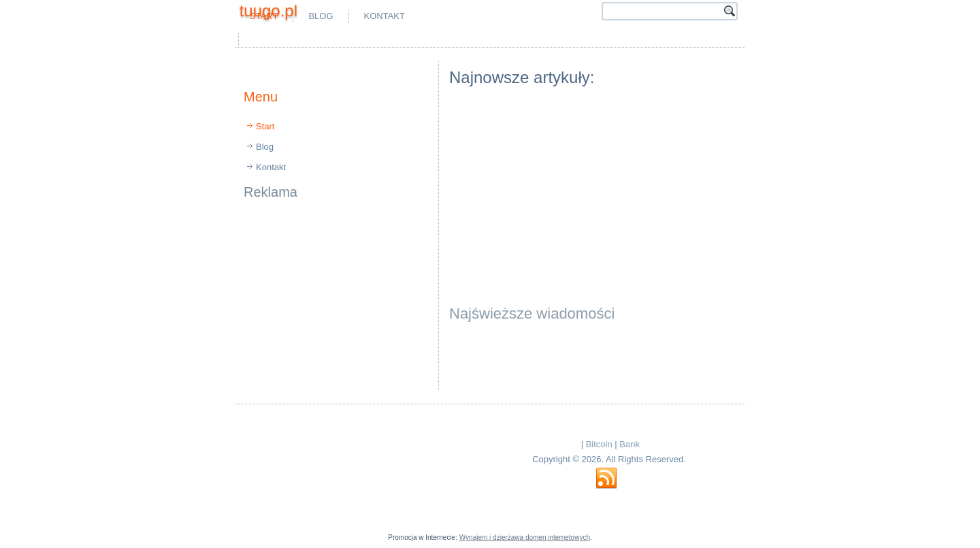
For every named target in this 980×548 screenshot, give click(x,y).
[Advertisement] (402, 40)
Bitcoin (599, 444)
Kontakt (385, 16)
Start (265, 126)
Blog (321, 16)
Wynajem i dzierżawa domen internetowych (525, 537)
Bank (630, 444)
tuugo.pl (268, 11)
